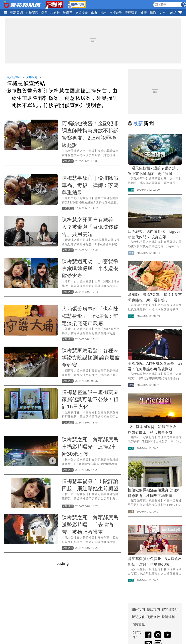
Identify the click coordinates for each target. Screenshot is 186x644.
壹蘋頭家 (131, 13)
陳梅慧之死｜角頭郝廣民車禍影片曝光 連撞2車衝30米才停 (90, 447)
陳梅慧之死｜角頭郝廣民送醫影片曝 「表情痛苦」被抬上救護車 (90, 524)
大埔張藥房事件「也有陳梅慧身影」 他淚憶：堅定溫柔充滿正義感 (90, 316)
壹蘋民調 (17, 13)
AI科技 (55, 13)
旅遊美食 (82, 13)
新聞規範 (138, 617)
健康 (144, 13)
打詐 (103, 13)
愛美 (44, 13)
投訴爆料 (168, 617)
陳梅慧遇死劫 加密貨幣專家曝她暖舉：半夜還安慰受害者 (90, 268)
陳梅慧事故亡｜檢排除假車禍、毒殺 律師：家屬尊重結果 (90, 185)
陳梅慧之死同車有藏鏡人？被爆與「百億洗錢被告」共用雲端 (90, 227)
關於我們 (138, 610)
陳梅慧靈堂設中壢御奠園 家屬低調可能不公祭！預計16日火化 (93, 399)
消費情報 (138, 624)
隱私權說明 (169, 610)
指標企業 (116, 13)
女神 (162, 13)
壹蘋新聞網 (14, 77)
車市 (94, 13)
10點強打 (175, 13)
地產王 (68, 13)
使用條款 (153, 617)
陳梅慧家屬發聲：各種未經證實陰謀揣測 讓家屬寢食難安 (91, 357)
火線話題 (32, 13)
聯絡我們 (153, 610)
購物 (153, 13)
